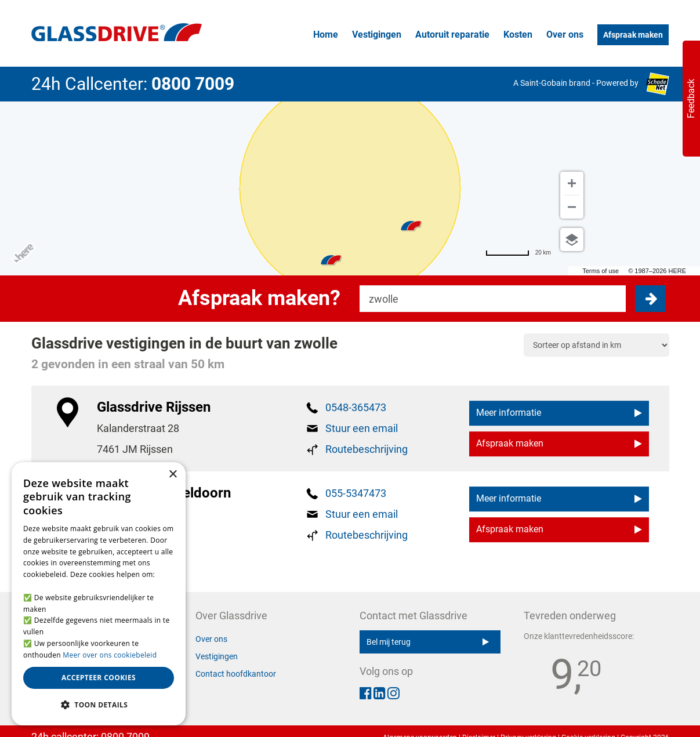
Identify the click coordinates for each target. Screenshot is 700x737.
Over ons (565, 35)
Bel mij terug (428, 642)
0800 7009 (193, 84)
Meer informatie (559, 413)
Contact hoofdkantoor (236, 674)
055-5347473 (356, 493)
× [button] (173, 475)
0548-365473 (356, 407)
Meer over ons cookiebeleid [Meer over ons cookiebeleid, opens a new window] (110, 655)
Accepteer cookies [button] (99, 678)
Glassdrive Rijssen (154, 407)
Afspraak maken (633, 35)
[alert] (99, 594)
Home (326, 35)
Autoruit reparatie (452, 35)
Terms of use (601, 271)
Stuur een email (362, 428)
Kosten (518, 35)
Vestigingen (377, 35)
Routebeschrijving (367, 449)
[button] (99, 705)
